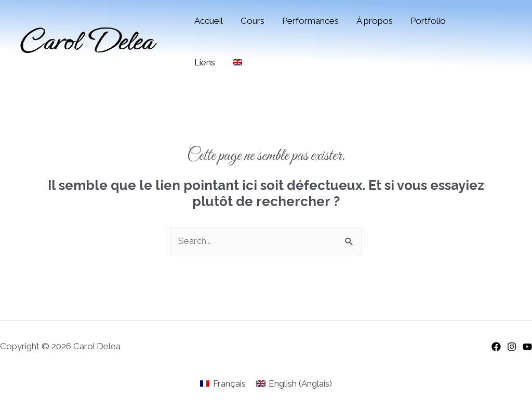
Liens (205, 62)
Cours (252, 21)
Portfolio (428, 21)
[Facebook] (496, 347)
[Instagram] (512, 347)
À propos (375, 21)
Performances (310, 21)
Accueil (209, 21)
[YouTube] (527, 347)
